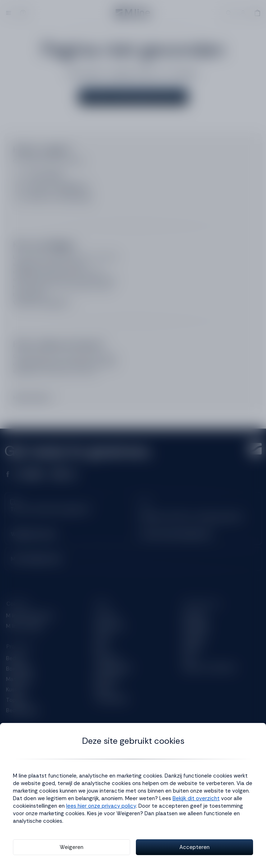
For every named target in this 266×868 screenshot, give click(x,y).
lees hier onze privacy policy (101, 806)
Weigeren (72, 847)
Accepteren (194, 847)
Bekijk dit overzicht (196, 798)
